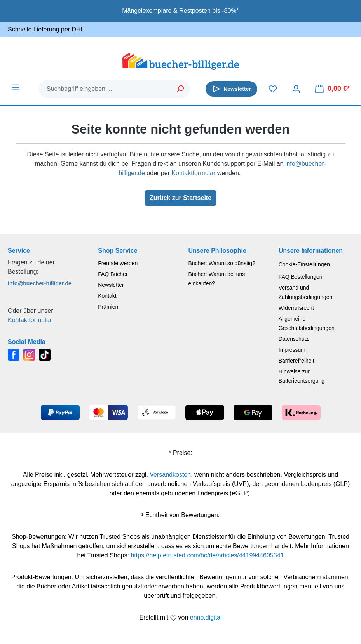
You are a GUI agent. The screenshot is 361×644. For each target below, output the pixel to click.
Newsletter (111, 285)
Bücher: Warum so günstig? (222, 263)
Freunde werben (118, 263)
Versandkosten (170, 475)
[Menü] (16, 87)
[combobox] (105, 89)
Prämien (108, 307)
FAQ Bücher (113, 274)
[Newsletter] (231, 89)
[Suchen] (180, 89)
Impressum (292, 350)
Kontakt (107, 296)
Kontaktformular (193, 173)
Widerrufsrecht (296, 308)
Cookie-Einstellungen (304, 264)
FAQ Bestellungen (301, 277)
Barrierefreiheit (296, 361)
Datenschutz (294, 339)
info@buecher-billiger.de (40, 283)
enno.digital (206, 617)
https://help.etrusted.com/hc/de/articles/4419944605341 (207, 555)
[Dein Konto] (296, 89)
